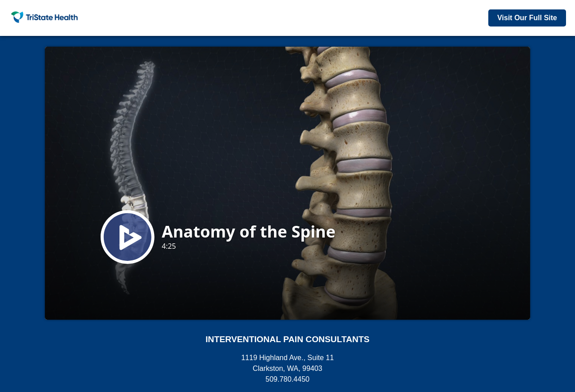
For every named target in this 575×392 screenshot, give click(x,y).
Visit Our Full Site (527, 18)
